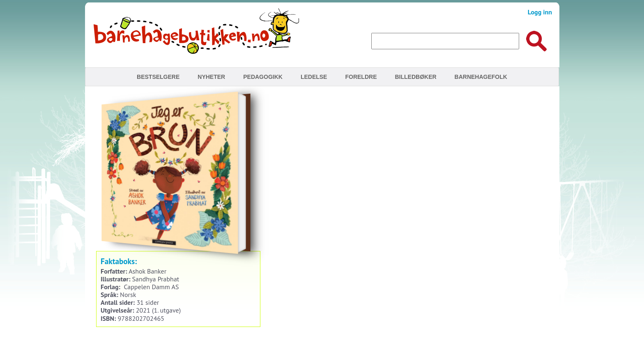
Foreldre (361, 77)
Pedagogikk (263, 77)
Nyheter (211, 77)
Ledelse (314, 77)
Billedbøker (415, 77)
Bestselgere (158, 77)
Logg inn (540, 12)
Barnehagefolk (481, 77)
